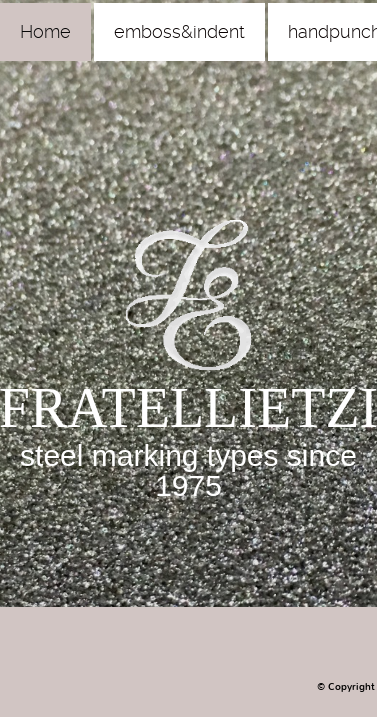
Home (45, 31)
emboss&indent (179, 31)
